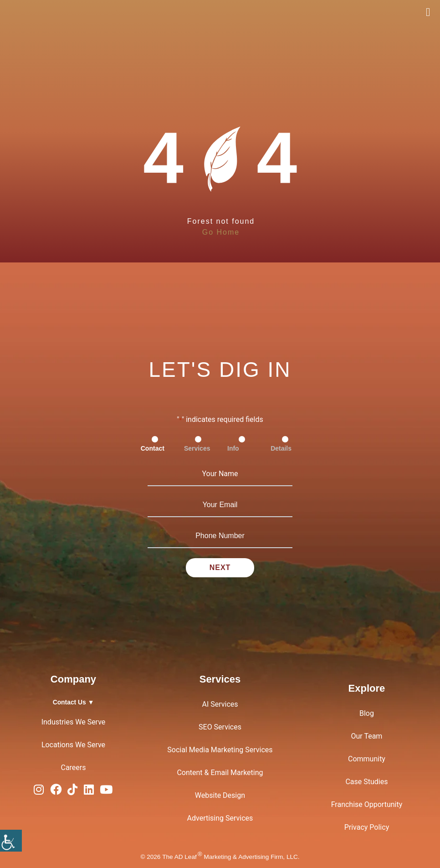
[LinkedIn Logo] (89, 792)
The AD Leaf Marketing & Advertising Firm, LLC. (231, 857)
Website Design (220, 795)
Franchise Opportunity (367, 804)
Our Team (367, 736)
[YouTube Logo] (106, 792)
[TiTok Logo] (72, 792)
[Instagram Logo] (39, 792)
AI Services (220, 704)
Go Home (221, 232)
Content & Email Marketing (220, 773)
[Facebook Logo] (56, 792)
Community (367, 759)
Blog (367, 713)
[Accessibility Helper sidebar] (11, 841)
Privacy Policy (367, 827)
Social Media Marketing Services (220, 750)
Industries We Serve (74, 722)
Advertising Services (220, 818)
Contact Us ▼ (74, 702)
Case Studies (366, 782)
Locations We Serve (73, 745)
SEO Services (220, 727)
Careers (73, 768)
